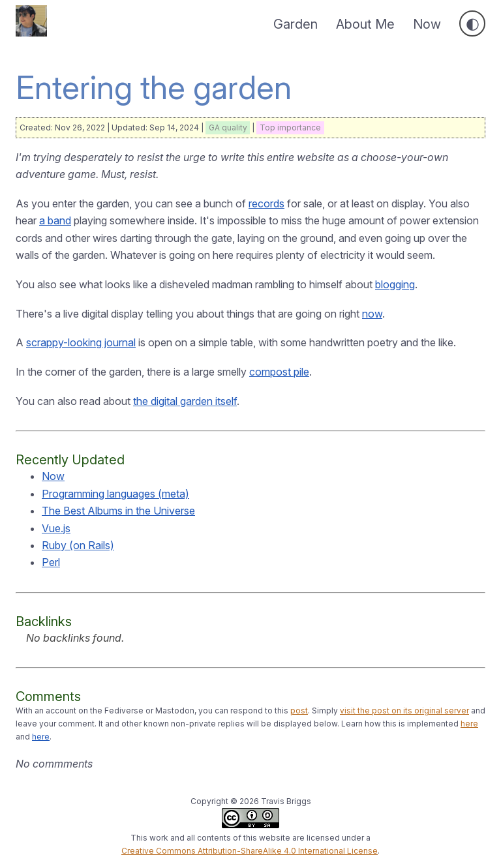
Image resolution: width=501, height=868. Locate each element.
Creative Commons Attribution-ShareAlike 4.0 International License (250, 851)
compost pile (279, 372)
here (469, 724)
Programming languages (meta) (115, 494)
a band (55, 220)
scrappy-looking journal (81, 342)
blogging (395, 284)
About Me (365, 24)
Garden (296, 24)
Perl (51, 562)
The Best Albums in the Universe (118, 511)
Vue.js (56, 528)
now (372, 314)
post (299, 711)
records (266, 203)
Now (427, 24)
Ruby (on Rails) (78, 545)
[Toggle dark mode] (472, 23)
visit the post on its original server (404, 711)
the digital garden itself (185, 401)
